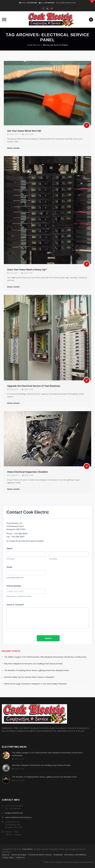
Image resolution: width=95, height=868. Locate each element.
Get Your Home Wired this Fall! (24, 131)
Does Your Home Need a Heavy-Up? (27, 270)
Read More (14, 148)
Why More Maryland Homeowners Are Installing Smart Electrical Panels (34, 664)
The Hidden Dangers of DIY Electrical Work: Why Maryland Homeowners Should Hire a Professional (45, 657)
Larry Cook (29, 134)
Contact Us (20, 857)
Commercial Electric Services (40, 855)
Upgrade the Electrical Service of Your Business (34, 386)
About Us (6, 855)
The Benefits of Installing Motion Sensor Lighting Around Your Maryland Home (37, 670)
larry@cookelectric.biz (67, 3)
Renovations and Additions (75, 855)
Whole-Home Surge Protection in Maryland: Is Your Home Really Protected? (35, 684)
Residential (58, 855)
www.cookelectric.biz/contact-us (18, 817)
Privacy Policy (8, 857)
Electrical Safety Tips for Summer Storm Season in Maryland (29, 677)
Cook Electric (27, 849)
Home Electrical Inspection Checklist (28, 472)
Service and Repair (19, 855)
